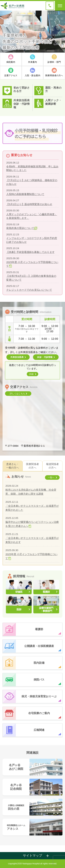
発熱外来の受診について (20, 228)
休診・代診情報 (22, 106)
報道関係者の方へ (52, 466)
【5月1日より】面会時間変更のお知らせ (29, 204)
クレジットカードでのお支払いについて (29, 290)
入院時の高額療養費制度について (25, 194)
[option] (32, 32)
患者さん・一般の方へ (13, 466)
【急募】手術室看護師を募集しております (30, 252)
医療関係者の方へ (32, 466)
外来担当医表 (22, 100)
